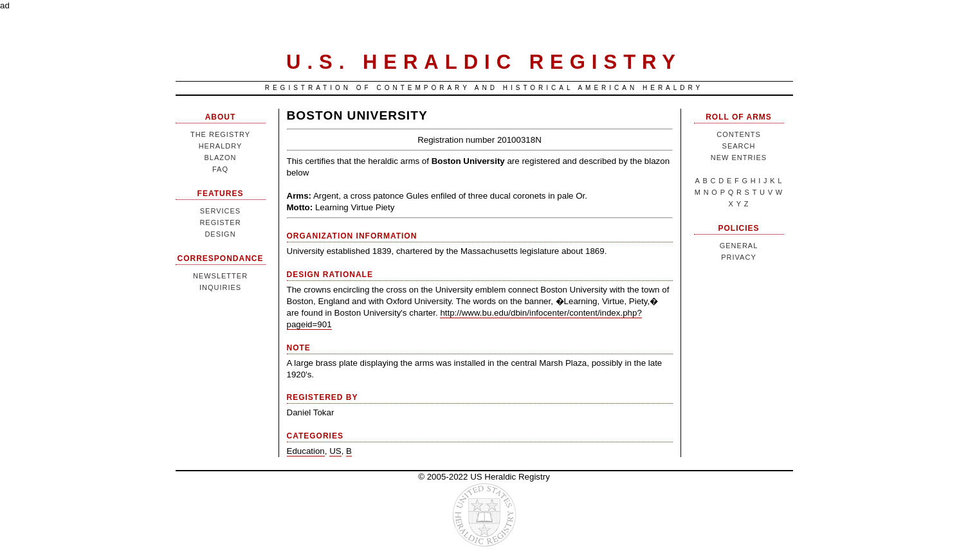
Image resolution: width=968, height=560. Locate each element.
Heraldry (221, 146)
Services (220, 211)
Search (739, 146)
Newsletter (220, 276)
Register (220, 222)
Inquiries (220, 287)
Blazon (220, 158)
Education (306, 451)
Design (220, 234)
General (739, 246)
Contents (739, 134)
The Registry (220, 134)
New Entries (739, 158)
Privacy (738, 257)
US (335, 451)
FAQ (220, 169)
